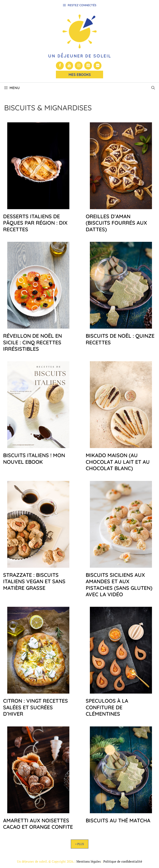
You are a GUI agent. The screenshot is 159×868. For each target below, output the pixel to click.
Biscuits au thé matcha (118, 820)
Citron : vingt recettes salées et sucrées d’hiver (36, 707)
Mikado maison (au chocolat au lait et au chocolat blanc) (118, 462)
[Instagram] (79, 66)
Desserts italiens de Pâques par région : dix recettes (35, 223)
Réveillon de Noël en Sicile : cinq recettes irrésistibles (33, 342)
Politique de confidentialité (123, 861)
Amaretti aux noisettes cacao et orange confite (38, 824)
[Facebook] (60, 66)
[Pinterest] (88, 66)
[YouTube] (69, 66)
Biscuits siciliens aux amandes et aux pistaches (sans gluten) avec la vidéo (119, 585)
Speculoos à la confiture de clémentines (107, 707)
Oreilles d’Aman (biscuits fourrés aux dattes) (116, 223)
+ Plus (80, 844)
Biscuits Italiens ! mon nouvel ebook (34, 458)
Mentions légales (89, 861)
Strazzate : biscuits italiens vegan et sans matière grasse (34, 581)
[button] (153, 88)
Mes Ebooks (80, 75)
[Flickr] (98, 66)
